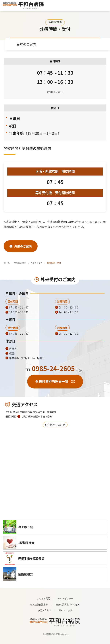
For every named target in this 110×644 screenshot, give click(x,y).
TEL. (55, 370)
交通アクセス (45, 610)
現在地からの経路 (55, 425)
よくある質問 (43, 599)
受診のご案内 (20, 263)
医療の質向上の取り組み (68, 605)
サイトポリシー (65, 599)
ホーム (7, 263)
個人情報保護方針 (39, 605)
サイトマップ (65, 610)
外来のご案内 (36, 263)
